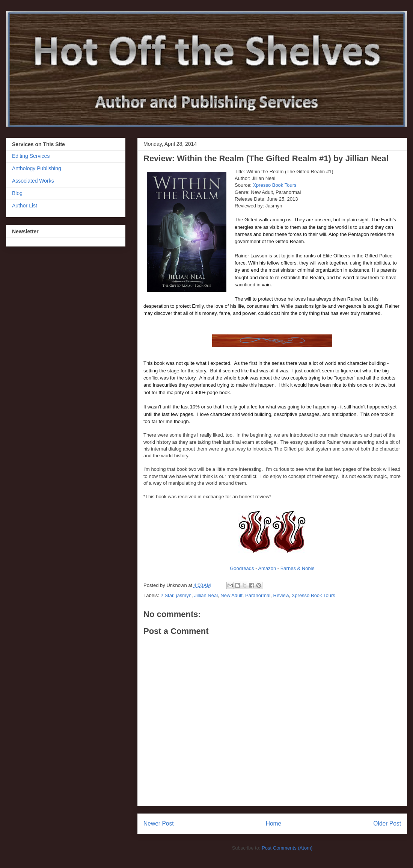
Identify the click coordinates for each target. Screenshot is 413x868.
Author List (25, 206)
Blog (17, 193)
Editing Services (31, 156)
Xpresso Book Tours (274, 185)
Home (274, 823)
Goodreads (242, 568)
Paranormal (258, 595)
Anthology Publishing (37, 168)
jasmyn (184, 595)
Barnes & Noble (298, 568)
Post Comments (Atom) (287, 848)
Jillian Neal (206, 595)
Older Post (387, 823)
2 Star (167, 595)
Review (281, 595)
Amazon (267, 568)
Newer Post (159, 823)
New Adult (231, 595)
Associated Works (33, 181)
